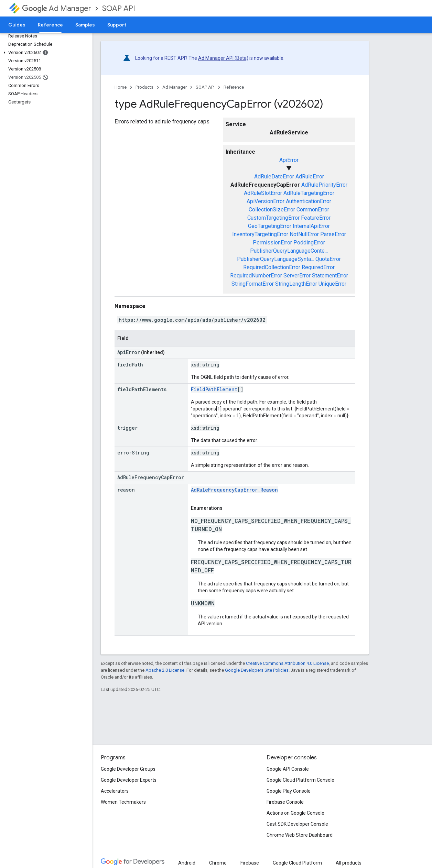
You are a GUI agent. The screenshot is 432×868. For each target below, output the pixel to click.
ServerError (297, 276)
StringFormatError (253, 284)
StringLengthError (296, 284)
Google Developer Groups (128, 769)
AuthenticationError (309, 201)
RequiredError (318, 267)
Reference (234, 87)
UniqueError (332, 284)
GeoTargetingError (270, 226)
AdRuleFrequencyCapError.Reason (234, 490)
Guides (17, 25)
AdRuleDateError (274, 177)
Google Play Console (289, 791)
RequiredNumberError (256, 276)
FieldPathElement (214, 389)
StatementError (330, 276)
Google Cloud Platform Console (300, 780)
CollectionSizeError (272, 210)
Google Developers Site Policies (257, 670)
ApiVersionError (266, 201)
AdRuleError (310, 177)
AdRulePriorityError (324, 185)
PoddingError (309, 243)
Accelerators (115, 791)
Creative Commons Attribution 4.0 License (287, 663)
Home (121, 87)
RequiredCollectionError (272, 267)
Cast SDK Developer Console (297, 824)
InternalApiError (311, 226)
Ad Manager (57, 8)
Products (144, 87)
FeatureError (316, 218)
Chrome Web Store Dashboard (300, 835)
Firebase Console (285, 802)
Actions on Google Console (295, 813)
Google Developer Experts (129, 780)
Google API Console (288, 769)
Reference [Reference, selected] (50, 25)
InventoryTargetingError (260, 234)
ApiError (289, 160)
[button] (45, 53)
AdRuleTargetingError (309, 193)
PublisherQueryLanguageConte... (289, 251)
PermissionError (272, 243)
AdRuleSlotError (263, 193)
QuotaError (328, 259)
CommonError (313, 210)
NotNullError (304, 234)
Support (117, 25)
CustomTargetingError (273, 218)
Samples (85, 25)
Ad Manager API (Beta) (223, 58)
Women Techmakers (123, 802)
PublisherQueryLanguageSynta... (276, 259)
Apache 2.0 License (165, 670)
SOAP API (119, 8)
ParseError (333, 234)
